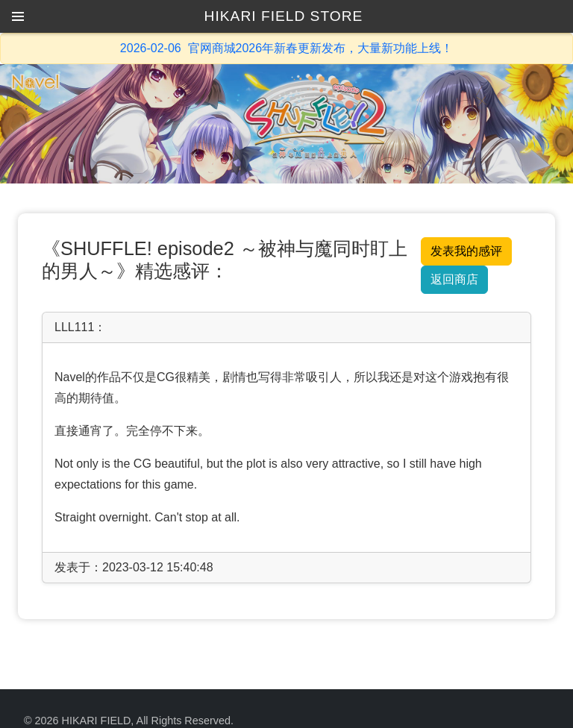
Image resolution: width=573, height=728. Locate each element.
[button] (18, 16)
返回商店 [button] (454, 279)
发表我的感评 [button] (466, 251)
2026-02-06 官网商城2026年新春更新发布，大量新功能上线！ (286, 48)
